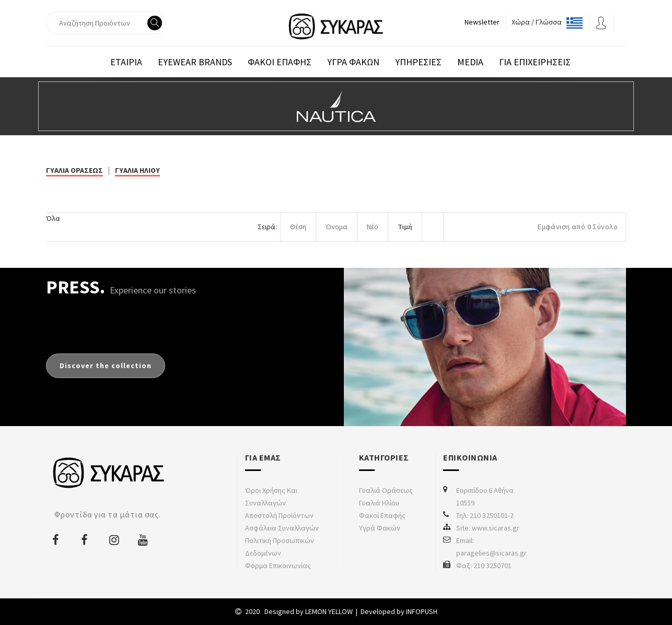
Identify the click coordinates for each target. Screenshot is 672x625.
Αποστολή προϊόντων (279, 515)
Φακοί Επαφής (382, 515)
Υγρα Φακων (353, 62)
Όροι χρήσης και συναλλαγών (271, 497)
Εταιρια (126, 62)
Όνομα (337, 227)
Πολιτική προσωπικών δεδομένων (280, 547)
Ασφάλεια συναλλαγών (282, 528)
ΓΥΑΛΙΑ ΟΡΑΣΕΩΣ (74, 170)
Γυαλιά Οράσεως (386, 490)
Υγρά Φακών (380, 528)
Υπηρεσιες (418, 62)
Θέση (298, 227)
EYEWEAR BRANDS (195, 62)
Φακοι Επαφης (280, 62)
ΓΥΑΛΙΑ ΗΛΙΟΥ (137, 170)
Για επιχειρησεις (535, 62)
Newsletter (482, 22)
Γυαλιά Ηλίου (379, 503)
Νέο (373, 227)
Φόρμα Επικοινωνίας (278, 565)
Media (470, 62)
